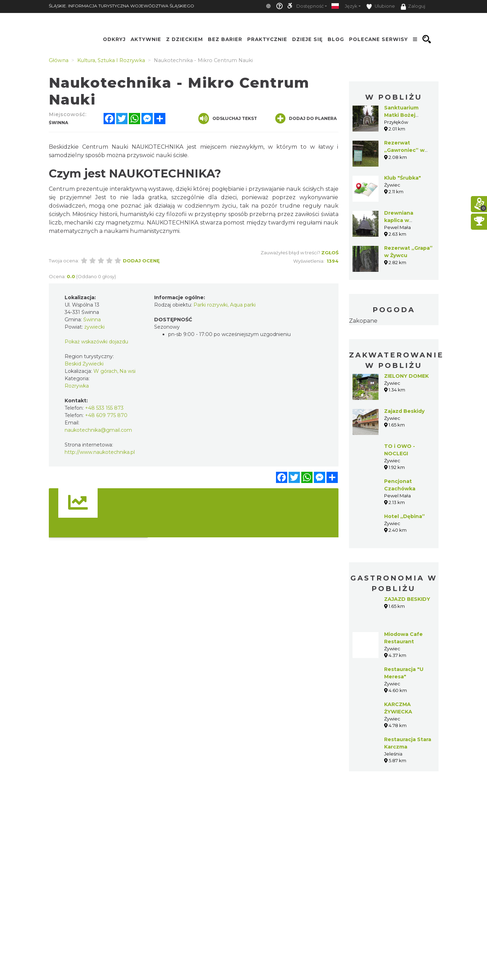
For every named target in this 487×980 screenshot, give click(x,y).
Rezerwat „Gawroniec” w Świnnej (404, 150)
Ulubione (381, 6)
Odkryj (114, 39)
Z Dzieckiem (185, 39)
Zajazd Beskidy (404, 411)
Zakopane (363, 321)
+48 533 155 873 (104, 408)
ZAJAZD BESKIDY (407, 599)
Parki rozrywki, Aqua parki (225, 305)
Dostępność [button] (310, 6)
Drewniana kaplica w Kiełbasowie (400, 220)
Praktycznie (267, 39)
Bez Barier (225, 39)
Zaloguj (413, 7)
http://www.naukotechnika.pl (100, 452)
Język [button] (351, 6)
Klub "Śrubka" (403, 178)
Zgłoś (330, 253)
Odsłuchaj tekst (228, 119)
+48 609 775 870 (106, 415)
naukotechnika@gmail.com (98, 430)
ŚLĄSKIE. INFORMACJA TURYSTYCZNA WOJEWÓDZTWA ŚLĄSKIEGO (121, 6)
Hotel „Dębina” (404, 516)
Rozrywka (77, 386)
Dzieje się (307, 39)
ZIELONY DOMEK (406, 376)
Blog (336, 39)
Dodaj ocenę (141, 261)
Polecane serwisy (379, 39)
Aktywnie (146, 39)
